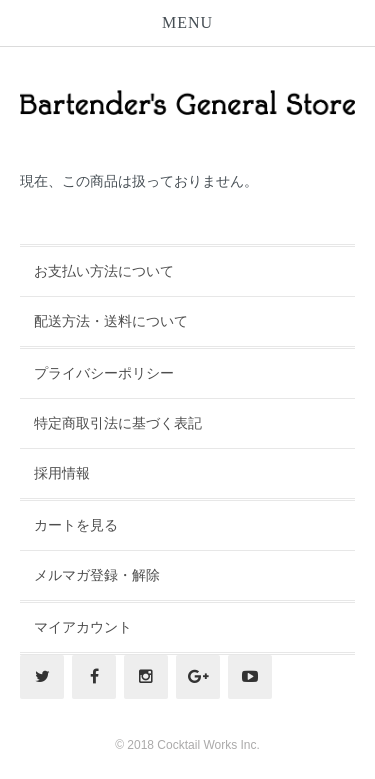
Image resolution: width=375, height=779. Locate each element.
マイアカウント (83, 627)
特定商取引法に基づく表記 (118, 423)
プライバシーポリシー (104, 373)
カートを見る (76, 525)
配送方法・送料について (111, 321)
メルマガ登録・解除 (97, 575)
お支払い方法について (104, 271)
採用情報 (62, 473)
